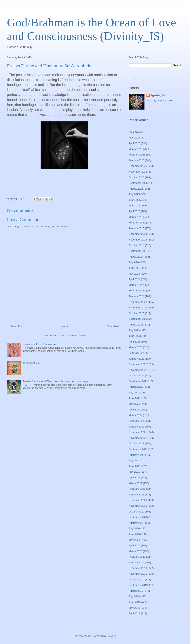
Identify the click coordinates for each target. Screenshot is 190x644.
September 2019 (138, 585)
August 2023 (136, 325)
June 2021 (135, 466)
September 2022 (138, 381)
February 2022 (137, 421)
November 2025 (138, 172)
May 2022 (134, 404)
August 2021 (136, 455)
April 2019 (134, 613)
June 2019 (135, 602)
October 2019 (136, 580)
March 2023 (135, 347)
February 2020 (137, 557)
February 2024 (137, 291)
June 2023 (135, 336)
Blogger (111, 636)
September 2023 (138, 319)
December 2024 (138, 234)
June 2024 (135, 268)
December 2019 (138, 568)
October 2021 (136, 443)
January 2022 (136, 427)
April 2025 (134, 211)
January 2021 (136, 495)
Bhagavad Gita (32, 363)
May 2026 (134, 138)
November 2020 (138, 506)
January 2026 (136, 160)
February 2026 (137, 155)
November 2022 (138, 370)
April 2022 (134, 410)
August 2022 (136, 387)
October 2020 (136, 512)
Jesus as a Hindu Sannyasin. (40, 344)
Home (65, 326)
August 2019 (136, 591)
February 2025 (137, 223)
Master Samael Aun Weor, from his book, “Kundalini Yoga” (56, 381)
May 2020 (134, 540)
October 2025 (136, 177)
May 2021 (134, 472)
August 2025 (136, 189)
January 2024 (136, 296)
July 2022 (134, 393)
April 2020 (134, 545)
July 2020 (134, 528)
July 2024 (134, 262)
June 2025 (135, 200)
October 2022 (136, 375)
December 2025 (138, 166)
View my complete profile (161, 101)
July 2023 (134, 330)
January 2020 (136, 562)
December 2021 (138, 432)
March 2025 (135, 217)
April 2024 (134, 279)
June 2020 (135, 534)
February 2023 (137, 353)
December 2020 (138, 500)
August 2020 (136, 523)
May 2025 (134, 206)
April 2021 (134, 478)
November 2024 (138, 240)
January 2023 (136, 359)
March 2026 (135, 149)
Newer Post (17, 326)
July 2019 (134, 596)
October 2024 (136, 245)
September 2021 (138, 449)
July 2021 (134, 460)
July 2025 (134, 194)
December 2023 (138, 302)
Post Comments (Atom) (72, 335)
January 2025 (136, 228)
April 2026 (134, 143)
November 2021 (138, 438)
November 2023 (138, 308)
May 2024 (134, 274)
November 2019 (138, 574)
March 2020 (135, 551)
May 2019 (134, 608)
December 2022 (138, 364)
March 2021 (135, 483)
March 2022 (135, 415)
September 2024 (138, 251)
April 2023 (134, 342)
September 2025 (138, 183)
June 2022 (135, 398)
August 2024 (136, 257)
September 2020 (138, 517)
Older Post (113, 326)
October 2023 (136, 313)
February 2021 (137, 489)
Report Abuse (138, 120)
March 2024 (135, 285)
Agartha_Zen (158, 95)
